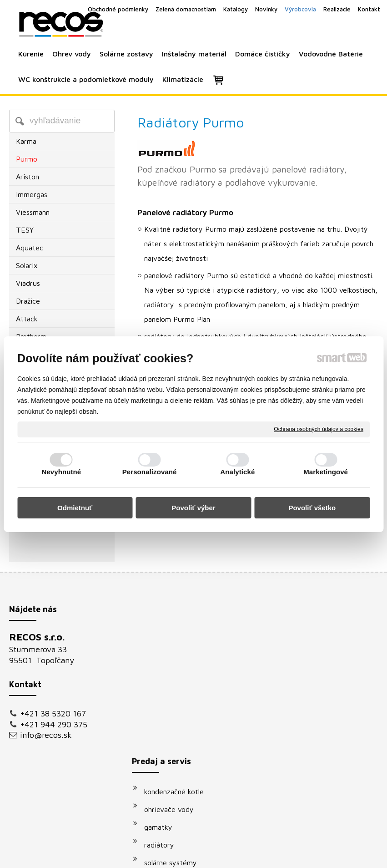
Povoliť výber (193, 508)
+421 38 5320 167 (53, 713)
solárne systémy (175, 711)
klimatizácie (168, 764)
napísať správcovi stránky (183, 855)
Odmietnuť (75, 508)
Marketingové (326, 472)
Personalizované (150, 472)
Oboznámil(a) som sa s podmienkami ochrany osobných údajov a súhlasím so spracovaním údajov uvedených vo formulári (328, 756)
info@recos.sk (46, 735)
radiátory (164, 693)
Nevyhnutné (61, 472)
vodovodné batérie (179, 728)
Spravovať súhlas (348, 855)
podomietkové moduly (185, 746)
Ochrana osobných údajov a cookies (319, 429)
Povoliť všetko (312, 508)
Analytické (237, 472)
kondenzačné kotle (178, 640)
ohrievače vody (173, 657)
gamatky (163, 675)
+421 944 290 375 (54, 724)
